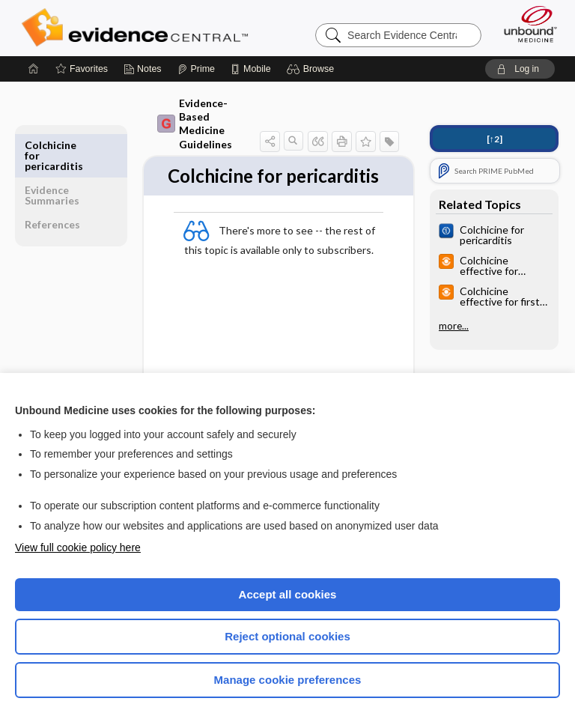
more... (454, 326)
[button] (313, 69)
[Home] (34, 69)
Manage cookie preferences (288, 680)
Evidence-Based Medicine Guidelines (195, 124)
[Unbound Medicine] (526, 24)
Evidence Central (138, 28)
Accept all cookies (288, 594)
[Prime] (196, 69)
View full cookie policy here (78, 547)
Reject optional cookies (287, 636)
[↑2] (495, 139)
